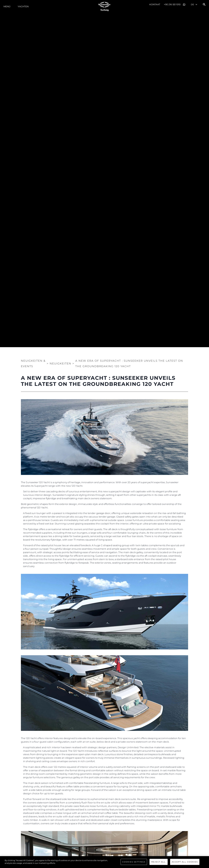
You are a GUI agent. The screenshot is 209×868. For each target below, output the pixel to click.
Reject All (158, 862)
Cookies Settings (134, 862)
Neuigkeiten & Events (33, 364)
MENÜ (7, 6)
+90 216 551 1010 (172, 4)
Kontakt (155, 4)
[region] (105, 862)
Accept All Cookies (185, 862)
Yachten (23, 6)
